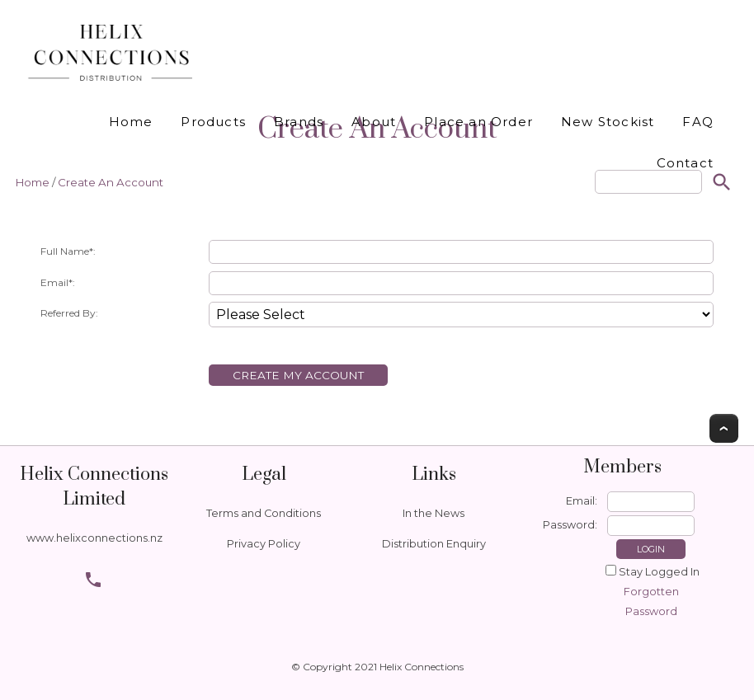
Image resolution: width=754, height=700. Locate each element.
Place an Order (478, 122)
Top (724, 428)
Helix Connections (422, 667)
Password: (570, 525)
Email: (582, 501)
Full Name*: (68, 251)
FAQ (698, 122)
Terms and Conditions (264, 513)
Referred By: (69, 313)
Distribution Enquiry (434, 544)
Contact (685, 163)
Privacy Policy (264, 544)
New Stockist (608, 122)
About (374, 122)
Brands (299, 122)
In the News (434, 513)
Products (213, 122)
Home (131, 122)
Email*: (58, 282)
